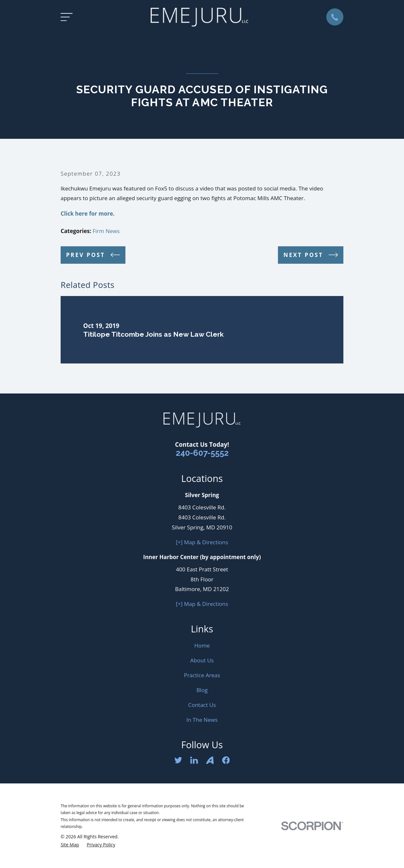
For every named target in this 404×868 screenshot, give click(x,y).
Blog (202, 690)
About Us (202, 660)
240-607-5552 (202, 453)
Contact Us (202, 705)
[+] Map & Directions (202, 542)
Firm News (106, 231)
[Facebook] (226, 760)
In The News (202, 720)
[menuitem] (70, 845)
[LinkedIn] (194, 760)
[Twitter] (178, 760)
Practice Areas (202, 675)
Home (202, 645)
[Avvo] (210, 760)
